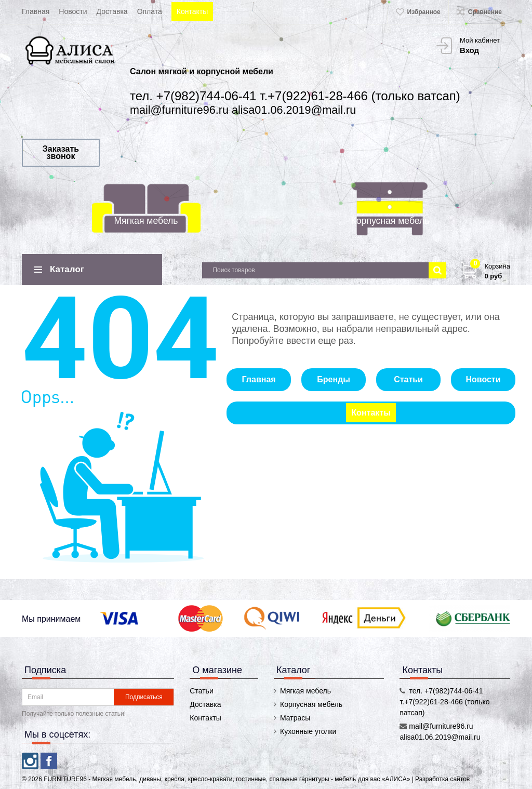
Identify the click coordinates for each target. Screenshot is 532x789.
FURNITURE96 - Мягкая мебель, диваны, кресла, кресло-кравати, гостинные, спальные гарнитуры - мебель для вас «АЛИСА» (228, 779)
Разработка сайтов (442, 779)
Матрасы (295, 718)
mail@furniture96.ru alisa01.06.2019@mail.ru (243, 110)
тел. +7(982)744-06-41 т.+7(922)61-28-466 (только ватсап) (295, 96)
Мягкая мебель (146, 221)
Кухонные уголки (308, 731)
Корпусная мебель (390, 221)
